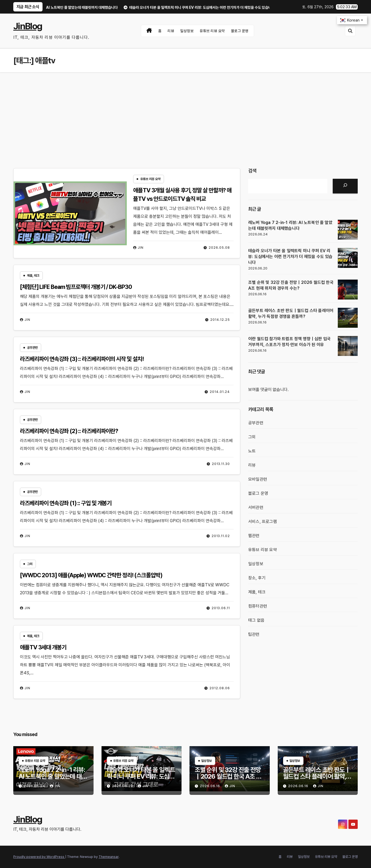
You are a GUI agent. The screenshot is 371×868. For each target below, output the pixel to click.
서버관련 (256, 507)
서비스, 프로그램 (263, 522)
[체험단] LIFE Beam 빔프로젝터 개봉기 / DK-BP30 (76, 287)
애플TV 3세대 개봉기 (43, 647)
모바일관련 (258, 479)
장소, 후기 (257, 578)
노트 (252, 451)
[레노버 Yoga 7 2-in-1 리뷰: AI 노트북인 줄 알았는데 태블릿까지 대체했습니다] (348, 230)
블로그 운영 (240, 31)
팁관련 (254, 634)
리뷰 (171, 31)
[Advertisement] (186, 112)
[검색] (345, 186)
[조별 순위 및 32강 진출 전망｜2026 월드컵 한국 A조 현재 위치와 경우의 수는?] (348, 290)
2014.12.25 (220, 320)
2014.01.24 (220, 392)
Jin (138, 248)
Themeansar (109, 857)
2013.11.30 (221, 464)
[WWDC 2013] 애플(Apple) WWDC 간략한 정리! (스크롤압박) (91, 575)
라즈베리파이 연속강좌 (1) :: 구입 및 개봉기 (66, 503)
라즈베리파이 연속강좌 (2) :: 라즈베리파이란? (69, 431)
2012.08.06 (220, 688)
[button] (350, 31)
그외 (30, 564)
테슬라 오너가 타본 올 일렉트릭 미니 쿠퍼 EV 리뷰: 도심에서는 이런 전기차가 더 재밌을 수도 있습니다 (290, 257)
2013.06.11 (221, 608)
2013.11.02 (221, 536)
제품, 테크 (33, 276)
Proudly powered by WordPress (39, 857)
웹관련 (254, 536)
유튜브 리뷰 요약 (212, 31)
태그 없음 (256, 620)
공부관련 (32, 348)
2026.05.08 (219, 248)
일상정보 (187, 31)
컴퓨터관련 (258, 606)
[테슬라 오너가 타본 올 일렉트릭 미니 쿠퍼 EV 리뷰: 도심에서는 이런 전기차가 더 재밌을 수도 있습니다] (348, 258)
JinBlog (28, 26)
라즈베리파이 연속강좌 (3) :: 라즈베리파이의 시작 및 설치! (82, 359)
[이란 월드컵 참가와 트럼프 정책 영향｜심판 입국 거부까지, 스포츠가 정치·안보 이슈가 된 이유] (348, 346)
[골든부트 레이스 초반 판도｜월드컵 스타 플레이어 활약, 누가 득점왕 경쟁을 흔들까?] (348, 318)
